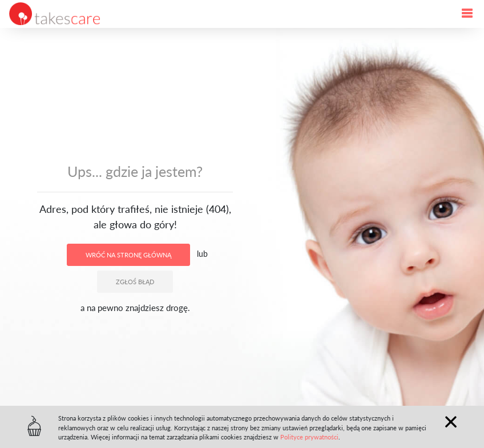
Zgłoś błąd (135, 282)
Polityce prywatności (309, 437)
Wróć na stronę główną (128, 255)
